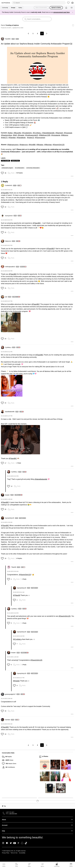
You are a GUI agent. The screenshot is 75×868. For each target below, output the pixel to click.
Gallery (20, 8)
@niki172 (4, 138)
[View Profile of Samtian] (10, 720)
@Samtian (12, 138)
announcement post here (62, 12)
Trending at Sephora (12, 25)
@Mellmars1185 (45, 135)
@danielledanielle (48, 133)
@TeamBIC (5, 193)
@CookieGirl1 (27, 133)
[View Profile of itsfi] (8, 297)
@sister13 (30, 138)
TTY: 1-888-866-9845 (11, 814)
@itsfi (15, 135)
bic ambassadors (20, 168)
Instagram (3, 843)
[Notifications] (66, 8)
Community (57, 866)
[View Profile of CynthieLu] (10, 347)
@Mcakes (40, 145)
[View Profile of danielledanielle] (12, 412)
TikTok (26, 843)
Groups (13, 8)
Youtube (15, 843)
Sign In (42, 865)
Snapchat (22, 843)
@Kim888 (32, 145)
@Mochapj (48, 145)
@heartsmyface (6, 135)
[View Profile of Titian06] (16, 567)
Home (4, 866)
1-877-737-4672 (10, 812)
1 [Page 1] (33, 33)
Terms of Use (14, 853)
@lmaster (21, 135)
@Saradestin (21, 138)
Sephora (6, 3)
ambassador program (7, 168)
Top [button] (5, 806)
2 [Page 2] (37, 33)
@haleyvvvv (23, 145)
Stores (71, 866)
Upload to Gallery (56, 8)
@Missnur (65, 135)
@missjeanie (56, 135)
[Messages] (72, 8)
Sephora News (15, 161)
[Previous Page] (29, 33)
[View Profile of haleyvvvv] (10, 241)
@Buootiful (17, 133)
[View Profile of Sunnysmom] (11, 216)
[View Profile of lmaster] (9, 495)
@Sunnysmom (40, 138)
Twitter (11, 843)
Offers (29, 866)
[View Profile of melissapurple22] (12, 267)
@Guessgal (68, 133)
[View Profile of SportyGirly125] (12, 518)
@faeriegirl (59, 133)
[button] (37, 65)
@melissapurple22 (32, 135)
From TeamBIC (6, 161)
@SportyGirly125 (58, 145)
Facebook (7, 843)
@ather (10, 133)
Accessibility (22, 853)
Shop (17, 866)
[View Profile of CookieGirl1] (11, 185)
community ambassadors (33, 168)
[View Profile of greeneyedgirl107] (12, 694)
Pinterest (18, 843)
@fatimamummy (13, 145)
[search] (39, 3)
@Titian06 (17, 595)
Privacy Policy (6, 853)
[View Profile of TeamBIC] (10, 39)
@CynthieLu (37, 133)
